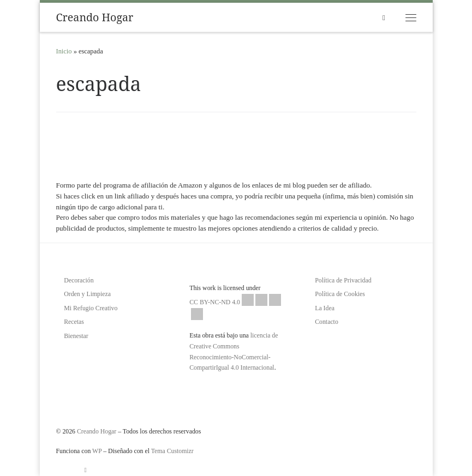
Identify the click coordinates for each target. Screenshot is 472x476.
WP (97, 451)
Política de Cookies (340, 294)
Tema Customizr (172, 451)
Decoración (79, 280)
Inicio (64, 51)
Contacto (327, 322)
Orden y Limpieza (87, 294)
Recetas (74, 322)
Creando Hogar (97, 431)
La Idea (325, 308)
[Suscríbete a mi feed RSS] (86, 470)
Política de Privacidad (343, 280)
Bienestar (76, 336)
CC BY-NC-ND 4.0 (235, 307)
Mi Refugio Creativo (91, 308)
